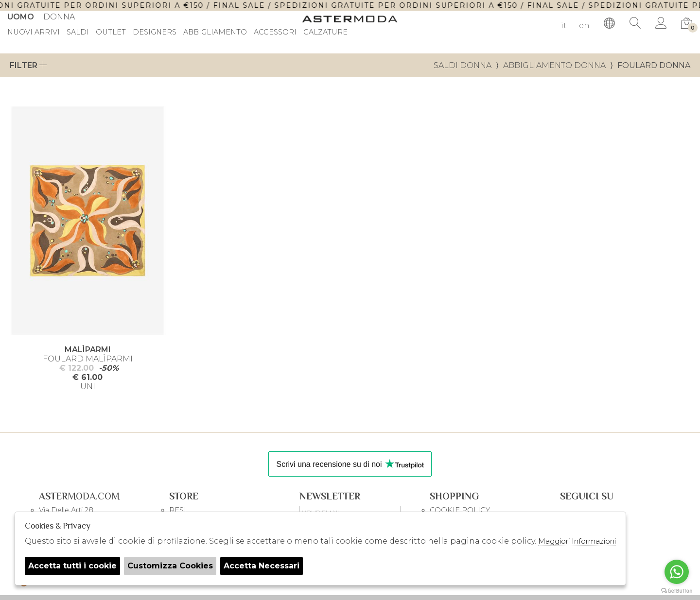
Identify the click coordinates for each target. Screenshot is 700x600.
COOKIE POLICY (460, 510)
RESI (178, 510)
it (564, 26)
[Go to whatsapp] (677, 572)
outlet (111, 33)
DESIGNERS (155, 33)
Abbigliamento (215, 33)
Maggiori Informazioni (577, 541)
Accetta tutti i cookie (72, 566)
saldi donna (463, 65)
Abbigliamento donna (554, 65)
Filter (28, 65)
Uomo (21, 17)
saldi (78, 33)
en (584, 26)
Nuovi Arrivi (34, 33)
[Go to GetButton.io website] (677, 590)
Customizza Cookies (170, 566)
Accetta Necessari (262, 566)
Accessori (275, 33)
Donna (59, 17)
